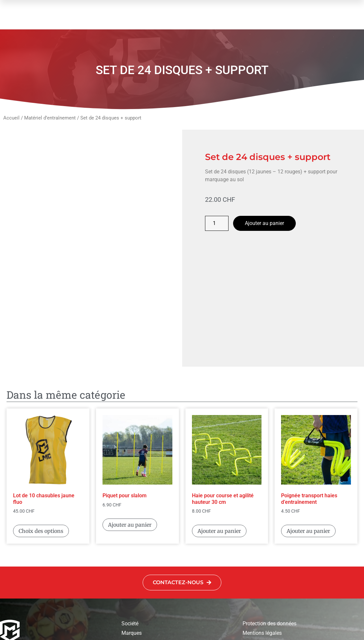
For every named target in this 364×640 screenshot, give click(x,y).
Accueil (11, 118)
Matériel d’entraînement (50, 118)
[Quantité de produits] (217, 223)
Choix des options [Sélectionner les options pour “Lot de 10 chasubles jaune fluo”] (41, 458)
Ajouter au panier (264, 223)
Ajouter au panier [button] (130, 452)
